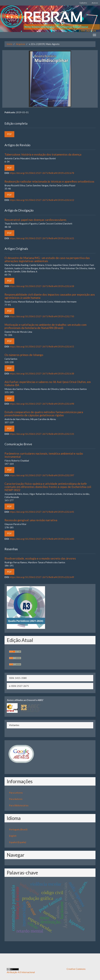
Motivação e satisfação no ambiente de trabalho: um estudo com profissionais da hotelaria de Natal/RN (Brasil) (45, 326)
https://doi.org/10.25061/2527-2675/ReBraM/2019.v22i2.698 (42, 404)
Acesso (95, 3)
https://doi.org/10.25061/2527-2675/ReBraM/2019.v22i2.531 (42, 434)
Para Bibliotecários (19, 805)
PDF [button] (9, 134)
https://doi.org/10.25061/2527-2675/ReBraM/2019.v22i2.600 (42, 539)
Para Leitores (16, 793)
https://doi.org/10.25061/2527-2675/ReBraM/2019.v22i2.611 (42, 346)
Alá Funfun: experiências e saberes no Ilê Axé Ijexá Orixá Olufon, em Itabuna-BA (48, 383)
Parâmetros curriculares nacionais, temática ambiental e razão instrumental (44, 455)
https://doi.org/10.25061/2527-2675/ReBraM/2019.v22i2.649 (42, 577)
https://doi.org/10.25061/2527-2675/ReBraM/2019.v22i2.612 (42, 200)
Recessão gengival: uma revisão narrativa (31, 520)
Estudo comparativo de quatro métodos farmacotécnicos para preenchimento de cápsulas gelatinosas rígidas (44, 414)
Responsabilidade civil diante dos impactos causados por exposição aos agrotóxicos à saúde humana (50, 296)
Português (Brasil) (18, 829)
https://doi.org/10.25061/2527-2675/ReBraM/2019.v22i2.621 (42, 238)
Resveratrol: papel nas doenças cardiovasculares (35, 220)
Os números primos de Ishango (24, 355)
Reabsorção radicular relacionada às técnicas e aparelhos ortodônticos (49, 181)
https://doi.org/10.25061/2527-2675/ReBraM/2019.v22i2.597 (42, 475)
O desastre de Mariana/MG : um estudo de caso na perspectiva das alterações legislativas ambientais (47, 259)
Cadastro (83, 3)
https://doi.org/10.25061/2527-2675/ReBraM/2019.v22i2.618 (42, 286)
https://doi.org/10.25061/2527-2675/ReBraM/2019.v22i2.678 (42, 173)
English (13, 836)
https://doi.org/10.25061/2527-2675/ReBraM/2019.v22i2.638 (42, 374)
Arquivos (21, 44)
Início (10, 44)
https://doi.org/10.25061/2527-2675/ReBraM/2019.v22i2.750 (42, 316)
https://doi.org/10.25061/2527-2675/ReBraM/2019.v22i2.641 (42, 512)
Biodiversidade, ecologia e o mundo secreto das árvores (40, 558)
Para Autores (16, 799)
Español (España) (18, 842)
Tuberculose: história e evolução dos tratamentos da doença (43, 154)
